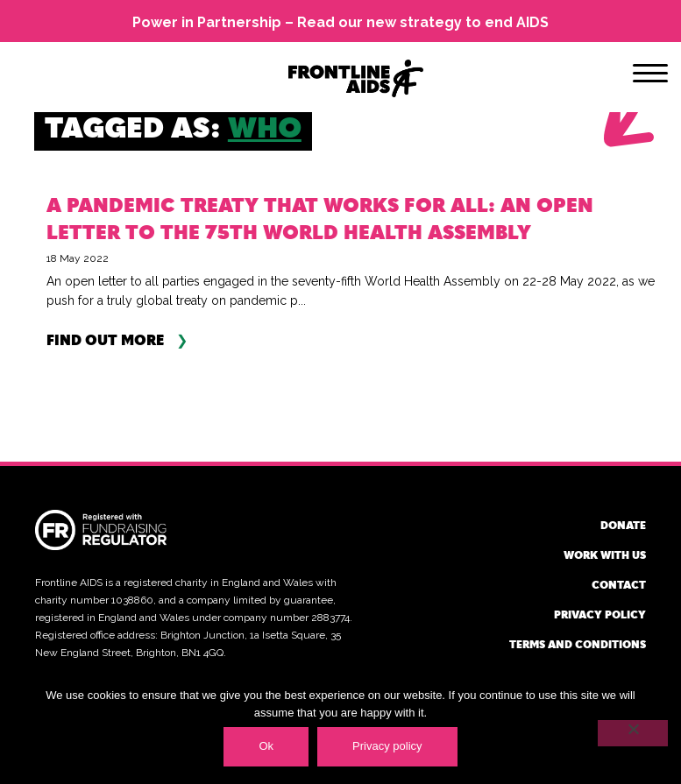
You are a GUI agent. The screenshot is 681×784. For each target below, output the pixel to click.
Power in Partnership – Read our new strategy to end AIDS (340, 22)
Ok (266, 746)
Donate (623, 525)
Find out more (105, 340)
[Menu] (650, 76)
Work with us (605, 554)
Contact (619, 584)
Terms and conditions (578, 644)
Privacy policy (600, 614)
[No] (633, 733)
